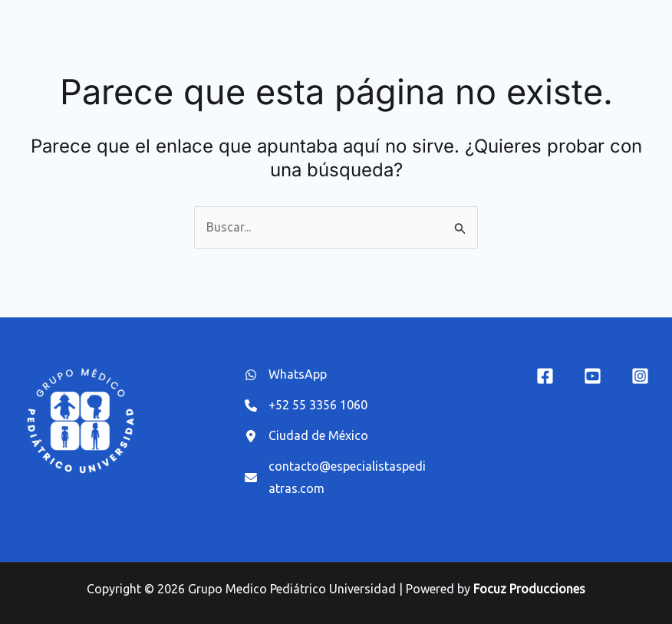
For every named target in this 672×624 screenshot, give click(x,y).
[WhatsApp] (286, 375)
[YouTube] (593, 376)
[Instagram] (640, 376)
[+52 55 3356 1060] (306, 406)
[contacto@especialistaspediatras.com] (336, 478)
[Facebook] (545, 376)
